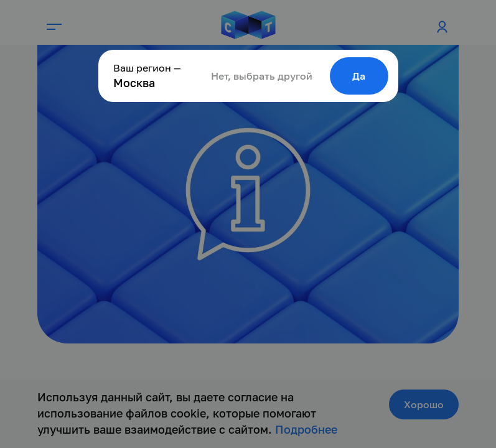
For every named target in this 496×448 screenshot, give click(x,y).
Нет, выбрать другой (262, 76)
